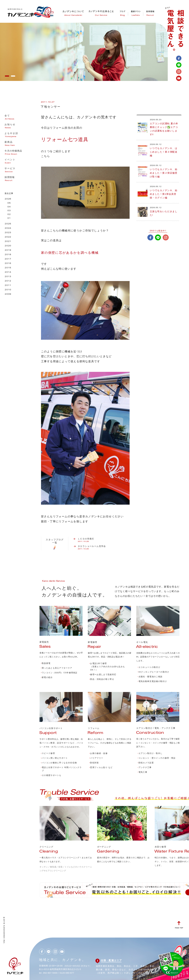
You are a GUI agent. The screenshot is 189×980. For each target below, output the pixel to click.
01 (9, 218)
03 (9, 211)
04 (9, 207)
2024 (8, 228)
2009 (8, 294)
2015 (8, 268)
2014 (8, 272)
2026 (8, 199)
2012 (8, 281)
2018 (8, 255)
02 (9, 215)
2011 (8, 286)
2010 (8, 290)
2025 (8, 224)
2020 (8, 246)
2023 (8, 233)
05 (9, 203)
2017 (8, 259)
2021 (8, 242)
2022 (8, 237)
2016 (8, 264)
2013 (8, 277)
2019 (8, 250)
